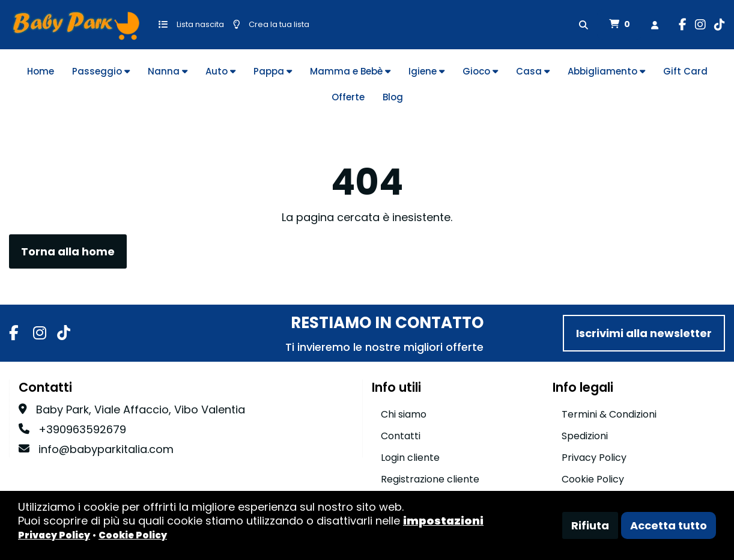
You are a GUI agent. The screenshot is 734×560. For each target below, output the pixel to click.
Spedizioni (585, 436)
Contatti (401, 436)
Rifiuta (590, 525)
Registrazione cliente (430, 479)
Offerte (348, 97)
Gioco (480, 71)
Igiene (426, 71)
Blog (393, 97)
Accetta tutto (669, 525)
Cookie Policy (593, 479)
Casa (533, 71)
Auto (220, 71)
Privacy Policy (594, 458)
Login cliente (410, 458)
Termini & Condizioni (609, 414)
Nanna (168, 71)
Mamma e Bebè (350, 71)
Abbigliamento (606, 71)
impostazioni (443, 521)
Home (41, 71)
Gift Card (685, 71)
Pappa (273, 71)
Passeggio (101, 71)
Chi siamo (404, 414)
